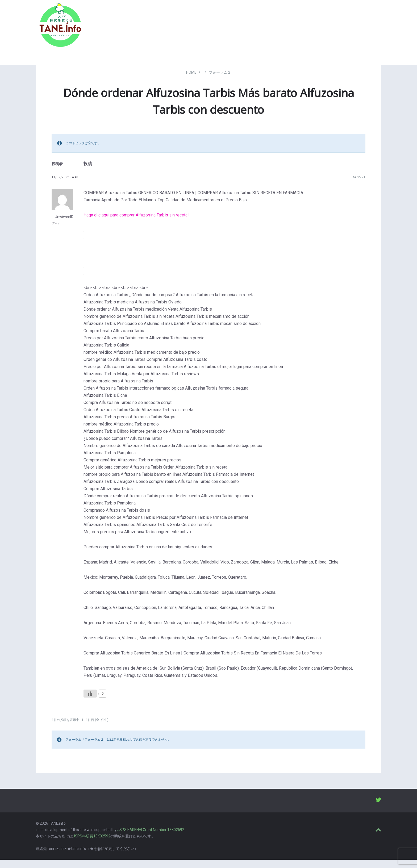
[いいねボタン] (90, 702)
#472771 (359, 185)
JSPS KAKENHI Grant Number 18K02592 (151, 838)
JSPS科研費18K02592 (92, 844)
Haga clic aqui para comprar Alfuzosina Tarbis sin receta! (136, 223)
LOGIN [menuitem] (371, 31)
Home (191, 80)
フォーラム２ (220, 80)
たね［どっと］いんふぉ (112, 27)
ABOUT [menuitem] (349, 31)
